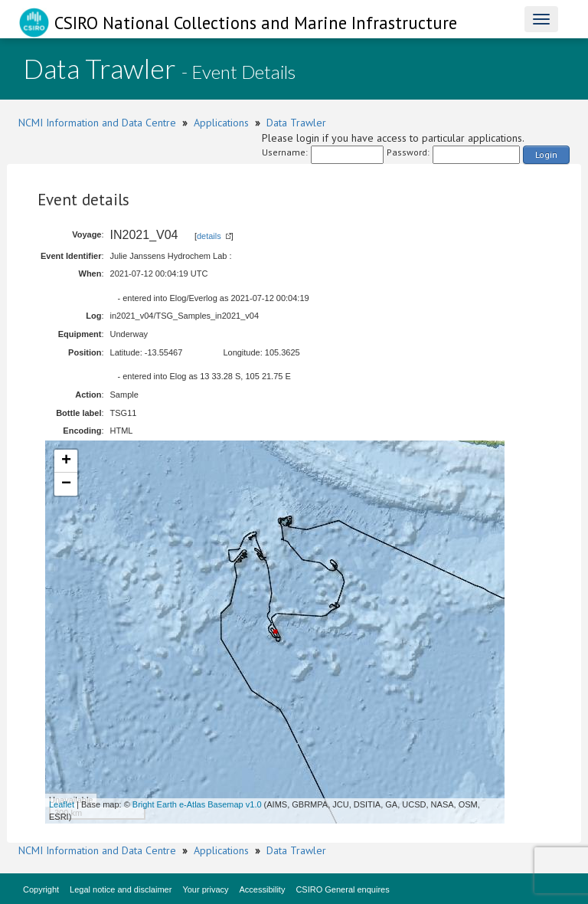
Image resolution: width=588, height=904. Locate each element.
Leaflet (62, 804)
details (209, 236)
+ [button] (66, 461)
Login (546, 154)
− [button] (66, 484)
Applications (221, 123)
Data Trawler (296, 123)
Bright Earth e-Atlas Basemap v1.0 (197, 804)
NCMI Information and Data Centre (97, 123)
